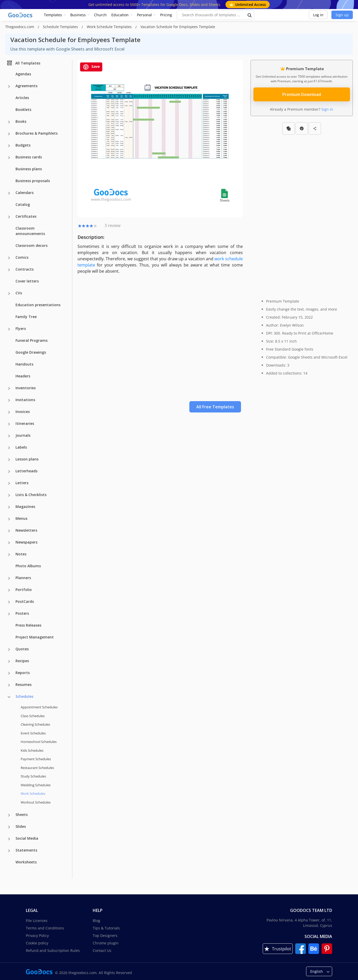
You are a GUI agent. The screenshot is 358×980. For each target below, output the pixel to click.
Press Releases (28, 625)
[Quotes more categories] (9, 650)
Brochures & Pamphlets (37, 133)
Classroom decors (32, 245)
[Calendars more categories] (9, 193)
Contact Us (102, 950)
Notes (21, 554)
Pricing (166, 15)
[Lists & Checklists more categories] (9, 495)
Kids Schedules (32, 750)
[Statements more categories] (9, 851)
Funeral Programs (32, 340)
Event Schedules (33, 733)
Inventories (26, 388)
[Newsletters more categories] (9, 531)
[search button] (250, 15)
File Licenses (37, 921)
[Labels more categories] (9, 448)
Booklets (23, 110)
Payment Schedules (36, 759)
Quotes (22, 649)
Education (120, 15)
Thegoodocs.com (20, 27)
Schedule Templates (61, 27)
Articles (22, 98)
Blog (96, 921)
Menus (21, 518)
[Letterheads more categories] (9, 472)
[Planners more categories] (9, 578)
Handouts (24, 364)
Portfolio (24, 590)
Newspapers (26, 542)
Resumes (24, 685)
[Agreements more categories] (9, 86)
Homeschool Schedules (39, 742)
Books (21, 121)
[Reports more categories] (9, 673)
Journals (23, 435)
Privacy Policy (37, 936)
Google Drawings (31, 352)
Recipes (22, 661)
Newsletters (26, 530)
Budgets (23, 145)
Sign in (327, 109)
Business (78, 15)
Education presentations (38, 305)
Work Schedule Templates (110, 27)
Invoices (23, 412)
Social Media (27, 838)
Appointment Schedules (39, 707)
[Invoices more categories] (9, 412)
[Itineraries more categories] (9, 424)
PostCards (25, 601)
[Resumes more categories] (9, 685)
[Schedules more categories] (9, 697)
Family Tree (26, 317)
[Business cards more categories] (9, 158)
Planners (23, 578)
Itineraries (25, 423)
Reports (23, 673)
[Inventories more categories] (9, 388)
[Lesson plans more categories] (9, 460)
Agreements (26, 86)
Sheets (22, 815)
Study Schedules (33, 776)
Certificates (26, 216)
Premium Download (302, 94)
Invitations (25, 400)
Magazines (25, 507)
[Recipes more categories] (9, 661)
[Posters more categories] (9, 614)
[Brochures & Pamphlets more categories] (9, 134)
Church (100, 15)
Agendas (23, 74)
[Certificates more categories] (9, 217)
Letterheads (26, 471)
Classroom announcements (30, 231)
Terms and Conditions (45, 928)
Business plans (29, 169)
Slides (21, 826)
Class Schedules (33, 716)
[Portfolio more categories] (9, 590)
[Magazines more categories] (9, 507)
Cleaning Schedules (35, 724)
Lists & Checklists (31, 495)
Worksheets (26, 862)
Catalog (23, 204)
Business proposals (33, 181)
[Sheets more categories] (9, 815)
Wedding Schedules (36, 785)
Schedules (24, 696)
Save (91, 67)
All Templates (23, 63)
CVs (19, 293)
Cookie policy (37, 943)
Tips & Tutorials (106, 928)
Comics (22, 257)
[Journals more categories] (9, 436)
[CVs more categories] (9, 294)
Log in (318, 15)
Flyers (21, 329)
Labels (21, 447)
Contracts (25, 269)
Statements (26, 850)
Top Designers (105, 936)
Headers (23, 376)
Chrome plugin (106, 943)
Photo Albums (28, 566)
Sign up (342, 15)
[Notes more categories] (9, 555)
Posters (22, 613)
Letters (22, 483)
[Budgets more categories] (9, 146)
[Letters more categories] (9, 483)
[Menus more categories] (9, 519)
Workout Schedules (36, 802)
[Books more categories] (9, 122)
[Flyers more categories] (9, 329)
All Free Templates (215, 407)
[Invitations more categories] (9, 400)
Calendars (25, 193)
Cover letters (27, 281)
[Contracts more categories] (9, 270)
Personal (144, 15)
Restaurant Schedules (37, 768)
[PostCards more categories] (9, 602)
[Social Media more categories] (9, 839)
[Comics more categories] (9, 258)
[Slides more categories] (9, 827)
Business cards (29, 157)
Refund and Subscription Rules (53, 950)
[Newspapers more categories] (9, 543)
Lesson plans (27, 459)
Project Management (35, 637)
